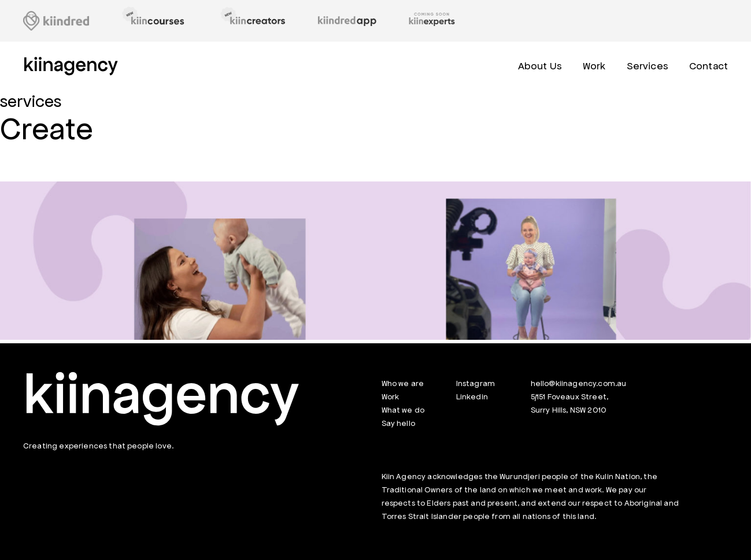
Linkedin (472, 397)
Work (391, 397)
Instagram (476, 383)
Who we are (403, 383)
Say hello (398, 423)
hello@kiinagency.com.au (579, 383)
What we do (403, 410)
